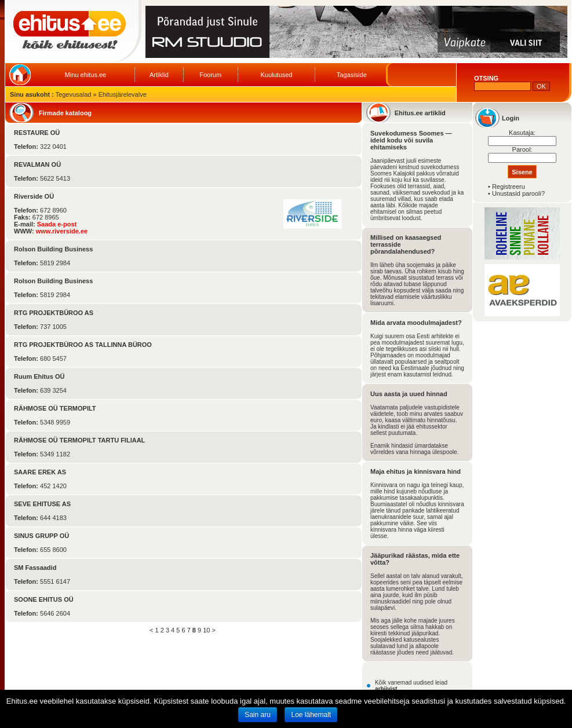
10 (206, 630)
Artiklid (159, 75)
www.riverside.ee (62, 231)
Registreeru (509, 186)
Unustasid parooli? (518, 193)
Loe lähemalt (311, 715)
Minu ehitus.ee (86, 75)
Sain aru (258, 715)
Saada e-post (57, 224)
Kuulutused (276, 75)
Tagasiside (352, 75)
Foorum (210, 75)
